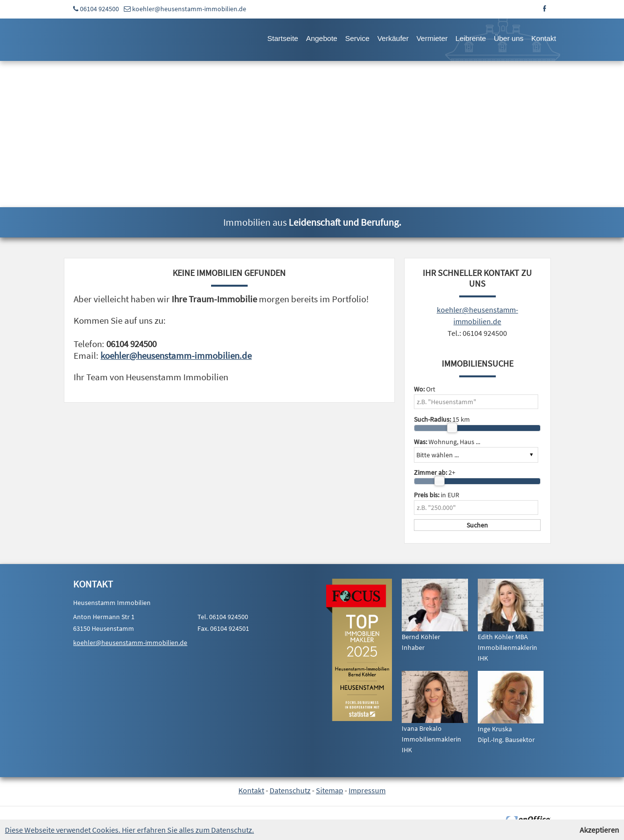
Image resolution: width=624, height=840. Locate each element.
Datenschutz (290, 790)
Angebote (322, 38)
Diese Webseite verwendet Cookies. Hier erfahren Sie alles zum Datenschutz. (129, 830)
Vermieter (432, 38)
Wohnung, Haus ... (447, 442)
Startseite (283, 38)
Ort (425, 389)
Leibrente (471, 38)
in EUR (437, 495)
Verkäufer (393, 38)
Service (357, 38)
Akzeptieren (599, 830)
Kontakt (544, 38)
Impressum (367, 790)
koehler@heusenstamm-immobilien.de (189, 9)
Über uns (509, 38)
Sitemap (330, 790)
